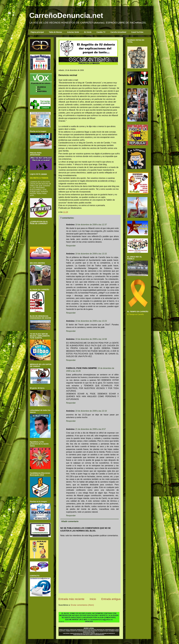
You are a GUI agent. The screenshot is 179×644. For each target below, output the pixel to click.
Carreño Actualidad (118, 32)
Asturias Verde (73, 32)
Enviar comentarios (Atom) (82, 605)
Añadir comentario (70, 521)
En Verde (88, 32)
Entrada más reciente (71, 599)
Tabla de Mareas (55, 32)
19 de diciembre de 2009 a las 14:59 (91, 339)
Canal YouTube (137, 32)
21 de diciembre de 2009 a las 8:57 (91, 429)
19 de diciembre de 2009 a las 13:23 (91, 321)
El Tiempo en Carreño (136, 314)
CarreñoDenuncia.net (66, 15)
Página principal (37, 32)
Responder (71, 246)
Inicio (93, 599)
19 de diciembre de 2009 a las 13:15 (91, 254)
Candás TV (101, 32)
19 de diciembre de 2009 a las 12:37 (91, 225)
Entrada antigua (111, 599)
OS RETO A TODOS (39, 178)
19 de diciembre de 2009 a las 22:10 (91, 411)
